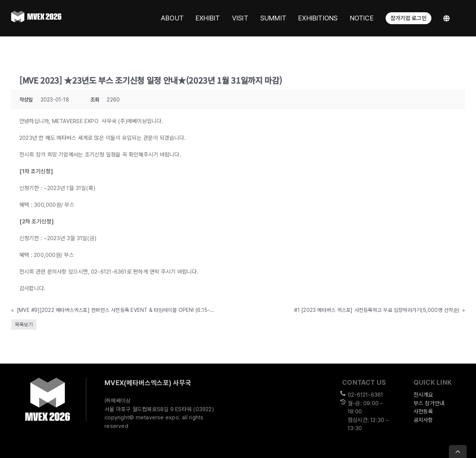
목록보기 (24, 325)
